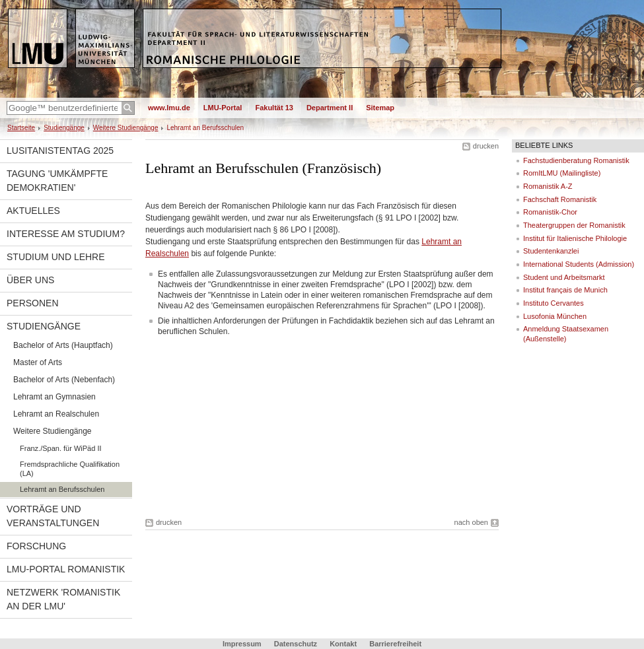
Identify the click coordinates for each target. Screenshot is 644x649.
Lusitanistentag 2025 (60, 151)
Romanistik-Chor (550, 212)
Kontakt (343, 644)
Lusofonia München (555, 316)
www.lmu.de (169, 108)
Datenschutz (296, 644)
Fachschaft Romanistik (560, 199)
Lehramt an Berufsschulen (62, 489)
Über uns (30, 280)
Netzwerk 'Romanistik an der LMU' (63, 599)
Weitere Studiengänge (126, 128)
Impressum (242, 644)
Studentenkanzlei (551, 251)
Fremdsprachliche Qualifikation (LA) (70, 469)
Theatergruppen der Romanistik (574, 225)
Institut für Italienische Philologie (575, 238)
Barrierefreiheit (395, 644)
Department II (330, 108)
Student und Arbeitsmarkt (564, 277)
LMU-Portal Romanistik (66, 569)
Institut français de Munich (565, 290)
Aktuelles (33, 211)
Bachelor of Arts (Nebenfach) (64, 380)
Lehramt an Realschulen (56, 414)
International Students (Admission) (579, 264)
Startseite (21, 128)
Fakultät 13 (274, 108)
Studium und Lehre (56, 257)
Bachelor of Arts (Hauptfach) (63, 345)
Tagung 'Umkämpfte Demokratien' (57, 181)
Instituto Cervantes (554, 303)
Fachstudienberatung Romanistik (576, 160)
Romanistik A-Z (548, 186)
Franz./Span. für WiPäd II (61, 448)
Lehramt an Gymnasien (54, 397)
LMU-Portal (223, 108)
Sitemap (380, 108)
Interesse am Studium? (66, 234)
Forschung (36, 546)
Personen (33, 303)
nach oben (471, 522)
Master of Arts (38, 362)
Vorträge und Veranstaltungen (53, 516)
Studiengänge (64, 128)
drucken (486, 146)
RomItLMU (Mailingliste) (562, 173)
